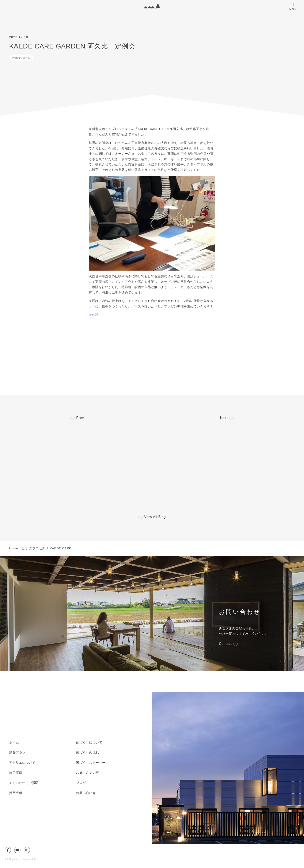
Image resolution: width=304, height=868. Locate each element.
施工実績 (16, 773)
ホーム (14, 742)
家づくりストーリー (91, 763)
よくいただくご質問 (24, 783)
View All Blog (155, 517)
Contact (225, 644)
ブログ (81, 783)
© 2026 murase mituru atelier (21, 859)
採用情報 (16, 793)
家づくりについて (89, 742)
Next (224, 418)
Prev (80, 418)
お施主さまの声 (88, 773)
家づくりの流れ (88, 753)
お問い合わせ (86, 793)
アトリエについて (22, 763)
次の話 (94, 315)
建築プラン (17, 753)
